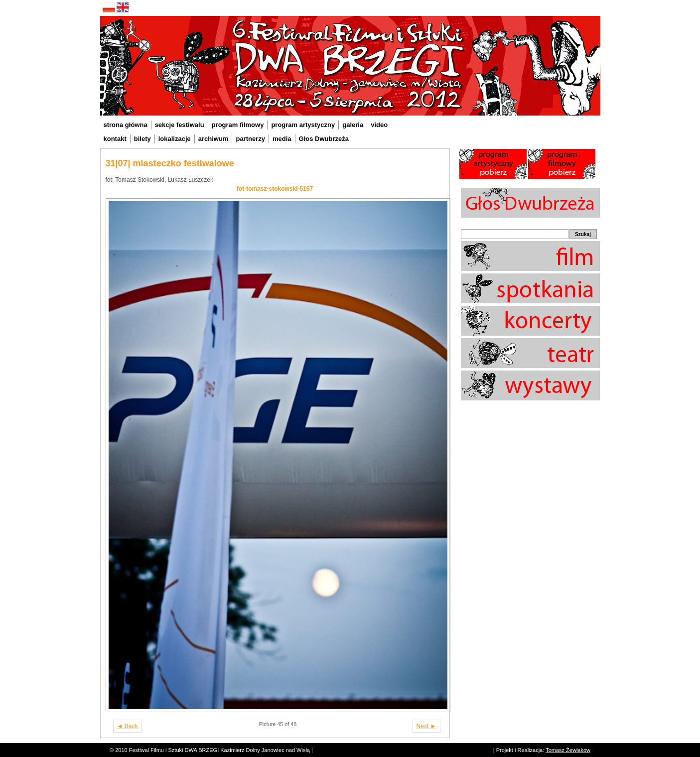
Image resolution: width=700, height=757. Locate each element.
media (282, 139)
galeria (353, 125)
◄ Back (128, 726)
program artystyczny (303, 125)
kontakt (115, 139)
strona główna (126, 125)
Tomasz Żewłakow (568, 750)
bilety (142, 139)
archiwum (213, 139)
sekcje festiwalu (180, 125)
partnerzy (250, 139)
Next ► (426, 726)
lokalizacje (175, 139)
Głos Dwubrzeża (324, 139)
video (379, 125)
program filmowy (238, 125)
